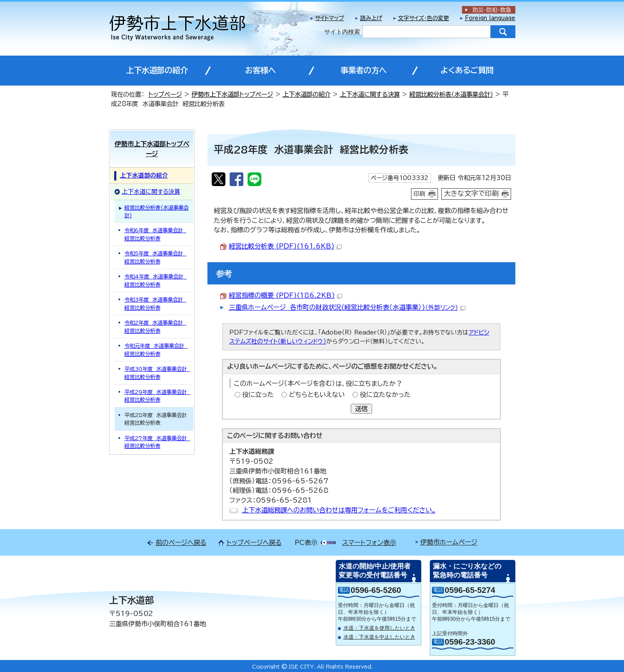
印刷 (420, 194)
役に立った (258, 395)
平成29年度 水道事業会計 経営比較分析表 (157, 396)
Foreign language (490, 18)
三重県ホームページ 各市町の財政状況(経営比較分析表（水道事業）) (347, 307)
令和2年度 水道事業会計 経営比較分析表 (155, 326)
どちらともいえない (317, 395)
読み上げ (371, 18)
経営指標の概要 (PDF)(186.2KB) (285, 295)
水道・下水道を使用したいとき (379, 628)
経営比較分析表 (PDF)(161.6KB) (285, 246)
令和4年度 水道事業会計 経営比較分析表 (156, 280)
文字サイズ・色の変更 (424, 18)
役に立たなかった (385, 395)
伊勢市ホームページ (449, 542)
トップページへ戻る (254, 543)
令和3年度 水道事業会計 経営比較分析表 (155, 303)
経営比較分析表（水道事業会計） (451, 94)
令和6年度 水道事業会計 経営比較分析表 (155, 234)
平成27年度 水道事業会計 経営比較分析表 (157, 442)
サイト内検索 (342, 32)
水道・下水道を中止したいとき (379, 637)
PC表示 (306, 543)
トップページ (165, 94)
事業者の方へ (364, 70)
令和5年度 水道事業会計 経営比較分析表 (155, 257)
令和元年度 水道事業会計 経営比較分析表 (156, 349)
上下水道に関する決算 (370, 94)
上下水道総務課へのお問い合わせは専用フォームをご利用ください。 (339, 510)
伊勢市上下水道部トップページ (232, 94)
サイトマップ (330, 18)
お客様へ (260, 70)
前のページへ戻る (181, 543)
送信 (361, 409)
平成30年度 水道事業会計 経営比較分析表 (157, 373)
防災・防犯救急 (492, 10)
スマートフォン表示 (369, 543)
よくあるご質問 (467, 70)
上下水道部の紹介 (157, 70)
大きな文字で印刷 (471, 193)
